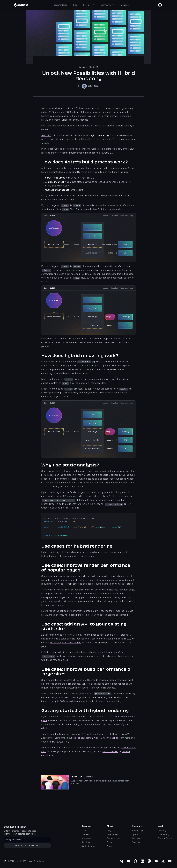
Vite (66, 172)
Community (107, 5)
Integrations (87, 838)
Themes (85, 834)
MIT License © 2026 (17, 861)
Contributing (138, 830)
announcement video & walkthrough (97, 738)
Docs (84, 830)
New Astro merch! (84, 776)
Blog (75, 5)
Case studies (113, 834)
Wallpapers (137, 838)
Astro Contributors (37, 861)
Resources (89, 5)
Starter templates (89, 846)
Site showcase (88, 842)
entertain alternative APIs (55, 496)
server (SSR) (64, 112)
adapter (45, 728)
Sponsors (136, 834)
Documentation (61, 5)
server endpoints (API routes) (66, 642)
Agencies (111, 846)
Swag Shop (137, 842)
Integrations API (113, 652)
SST (84, 734)
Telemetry (162, 830)
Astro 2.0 (46, 135)
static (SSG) (48, 112)
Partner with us (114, 838)
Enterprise (125, 5)
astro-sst (106, 734)
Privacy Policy (163, 834)
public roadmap (110, 751)
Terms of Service (165, 838)
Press (109, 842)
